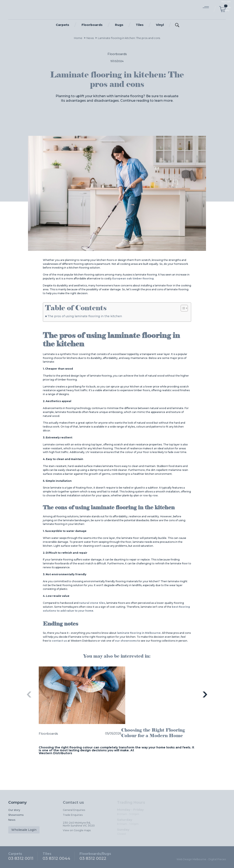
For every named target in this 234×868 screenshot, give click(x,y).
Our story (14, 810)
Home (78, 39)
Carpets (63, 25)
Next (205, 695)
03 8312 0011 (21, 856)
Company (18, 802)
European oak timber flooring (133, 278)
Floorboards (92, 25)
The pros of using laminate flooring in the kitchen (85, 316)
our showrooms (126, 641)
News (90, 39)
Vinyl (160, 25)
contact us (59, 641)
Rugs (119, 25)
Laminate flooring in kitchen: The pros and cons (129, 39)
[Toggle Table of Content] (182, 308)
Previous (29, 695)
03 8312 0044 (56, 856)
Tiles (140, 25)
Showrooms (16, 815)
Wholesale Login (24, 830)
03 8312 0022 (95, 856)
